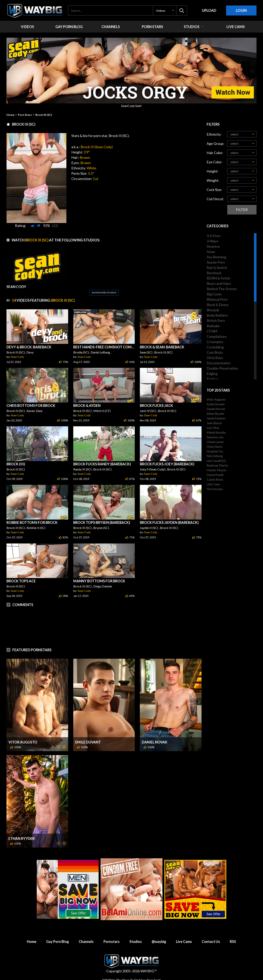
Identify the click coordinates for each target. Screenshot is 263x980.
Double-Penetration (222, 368)
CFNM (212, 331)
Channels (86, 942)
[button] (165, 11)
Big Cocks (214, 294)
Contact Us (211, 942)
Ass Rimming (216, 257)
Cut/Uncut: (215, 199)
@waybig (159, 942)
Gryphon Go (215, 451)
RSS (233, 942)
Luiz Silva (213, 428)
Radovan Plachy (217, 465)
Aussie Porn (216, 262)
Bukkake (213, 326)
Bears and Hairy (219, 283)
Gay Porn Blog (58, 942)
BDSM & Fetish (218, 278)
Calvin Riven (215, 479)
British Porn (216, 321)
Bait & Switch (217, 268)
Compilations (217, 336)
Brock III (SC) (44, 115)
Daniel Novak (155, 742)
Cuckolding (215, 347)
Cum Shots (215, 352)
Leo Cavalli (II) (216, 461)
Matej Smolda (216, 432)
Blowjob (213, 310)
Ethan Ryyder (22, 838)
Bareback (214, 273)
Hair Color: (215, 153)
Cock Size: (214, 190)
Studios (136, 942)
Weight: (213, 180)
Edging (212, 374)
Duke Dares (215, 446)
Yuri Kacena (215, 489)
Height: (213, 171)
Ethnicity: (214, 134)
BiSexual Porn (217, 299)
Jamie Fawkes (216, 418)
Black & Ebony (218, 305)
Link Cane (213, 484)
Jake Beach (214, 423)
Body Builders (217, 315)
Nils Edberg (215, 456)
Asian (211, 252)
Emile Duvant (88, 742)
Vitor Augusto (23, 742)
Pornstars (112, 942)
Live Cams (184, 942)
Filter (242, 210)
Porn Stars (25, 115)
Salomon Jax (215, 437)
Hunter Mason (216, 470)
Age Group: (215, 143)
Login (241, 10)
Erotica (212, 379)
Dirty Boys (215, 358)
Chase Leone (215, 442)
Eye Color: (215, 162)
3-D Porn (214, 236)
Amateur (213, 246)
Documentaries (219, 363)
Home (10, 115)
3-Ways (212, 241)
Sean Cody (17, 357)
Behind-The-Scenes (222, 289)
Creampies (215, 342)
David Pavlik (215, 475)
